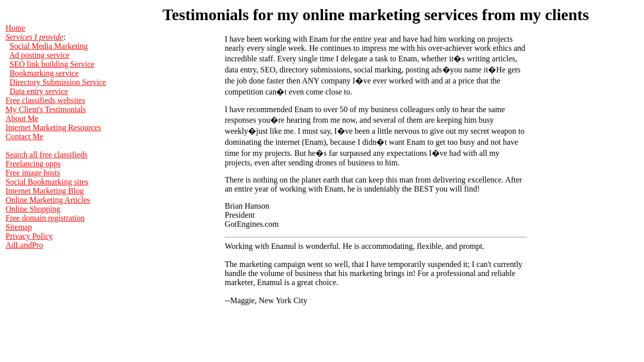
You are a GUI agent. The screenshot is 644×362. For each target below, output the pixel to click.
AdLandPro (24, 245)
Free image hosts (33, 173)
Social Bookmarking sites (47, 182)
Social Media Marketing (49, 46)
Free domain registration (45, 218)
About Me (22, 118)
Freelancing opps (33, 164)
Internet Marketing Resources (53, 127)
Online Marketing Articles (48, 200)
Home (15, 28)
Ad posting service (39, 55)
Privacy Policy (29, 236)
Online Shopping (33, 209)
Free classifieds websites (45, 100)
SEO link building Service (52, 64)
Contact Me (24, 137)
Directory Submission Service (58, 82)
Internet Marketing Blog (45, 191)
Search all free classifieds (47, 155)
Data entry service (39, 91)
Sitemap (19, 227)
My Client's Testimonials (46, 109)
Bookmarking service (44, 73)
